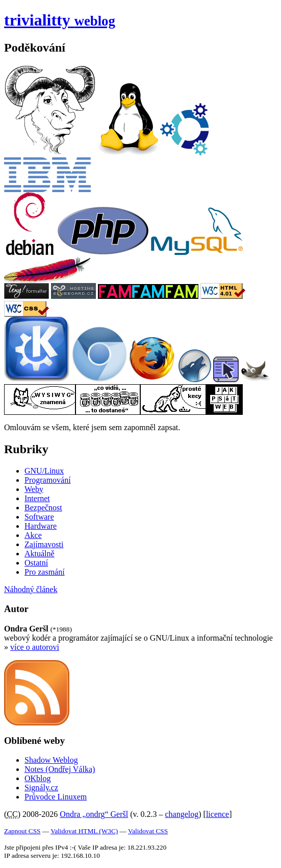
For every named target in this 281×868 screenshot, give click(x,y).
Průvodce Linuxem (56, 797)
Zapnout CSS (22, 831)
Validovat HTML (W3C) (84, 831)
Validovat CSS (148, 831)
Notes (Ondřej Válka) (60, 769)
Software (39, 517)
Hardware (41, 526)
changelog (182, 814)
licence (218, 814)
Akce (33, 535)
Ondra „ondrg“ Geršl (94, 814)
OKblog (38, 778)
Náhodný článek (31, 589)
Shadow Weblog (51, 760)
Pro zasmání (45, 572)
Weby (34, 489)
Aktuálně (40, 554)
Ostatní (36, 563)
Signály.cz (41, 788)
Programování (48, 480)
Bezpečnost (43, 508)
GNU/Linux (44, 471)
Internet (37, 498)
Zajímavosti (44, 544)
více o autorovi (35, 647)
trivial (60, 20)
